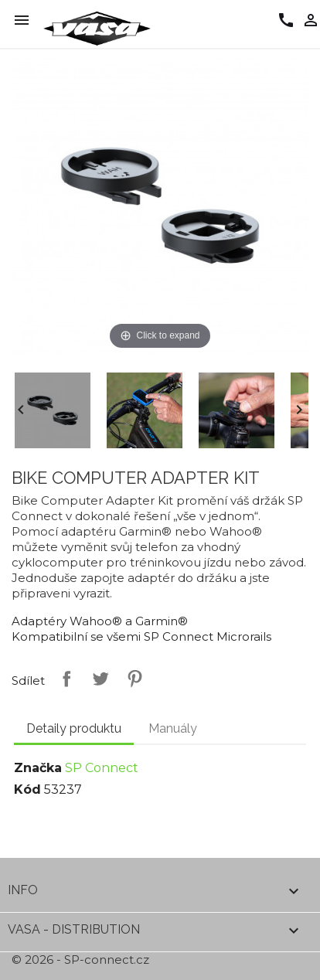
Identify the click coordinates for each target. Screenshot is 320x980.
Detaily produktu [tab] (74, 728)
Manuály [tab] (173, 728)
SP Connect (102, 768)
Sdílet (63, 679)
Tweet (97, 679)
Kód (27, 789)
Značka (38, 768)
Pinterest (131, 679)
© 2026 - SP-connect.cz (80, 960)
